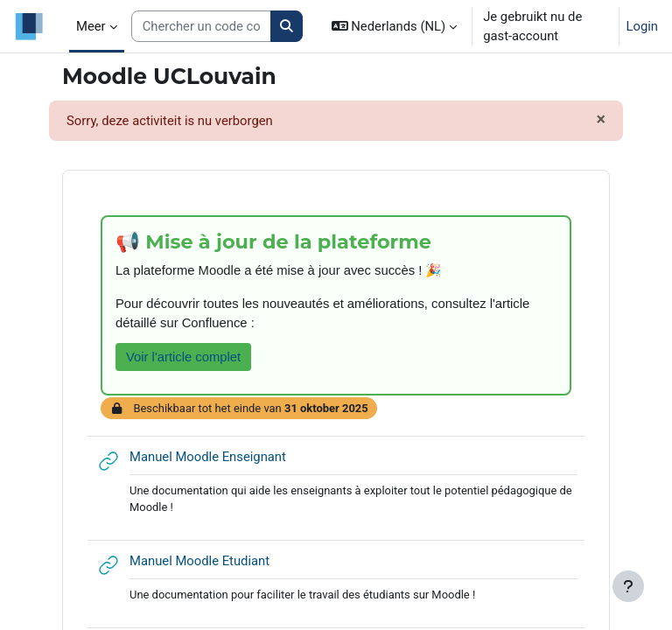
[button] (394, 26)
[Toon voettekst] (628, 586)
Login (643, 26)
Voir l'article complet (183, 357)
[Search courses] (202, 26)
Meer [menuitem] (91, 26)
